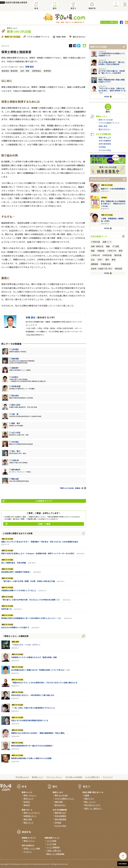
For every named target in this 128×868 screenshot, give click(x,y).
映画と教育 (61, 37)
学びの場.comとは (22, 777)
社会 (93, 260)
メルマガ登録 (51, 841)
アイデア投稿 (51, 844)
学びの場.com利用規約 (74, 777)
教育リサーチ (28, 823)
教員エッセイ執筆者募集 (55, 854)
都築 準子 (16, 423)
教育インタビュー (30, 795)
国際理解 (94, 264)
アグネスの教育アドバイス (38, 37)
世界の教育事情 (105, 144)
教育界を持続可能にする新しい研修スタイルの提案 (31, 758)
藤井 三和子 (16, 405)
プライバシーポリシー (54, 777)
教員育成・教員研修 (10, 71)
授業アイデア (89, 799)
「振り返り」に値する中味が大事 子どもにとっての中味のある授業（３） (31, 600)
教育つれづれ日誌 (12, 37)
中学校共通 (107, 255)
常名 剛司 (15, 396)
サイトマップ (108, 777)
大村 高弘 (15, 442)
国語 (93, 251)
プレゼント (28, 852)
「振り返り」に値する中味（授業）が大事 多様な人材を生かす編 (28, 581)
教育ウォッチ (28, 799)
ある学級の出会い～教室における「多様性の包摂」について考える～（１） (41, 670)
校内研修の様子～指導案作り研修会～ (16, 572)
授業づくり (107, 242)
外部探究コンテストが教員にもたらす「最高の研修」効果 (34, 657)
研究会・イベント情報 (32, 848)
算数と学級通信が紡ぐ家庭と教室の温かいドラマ (111, 81)
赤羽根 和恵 (16, 386)
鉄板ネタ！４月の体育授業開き (113, 189)
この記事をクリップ (27, 501)
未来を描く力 (6, 609)
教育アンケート (29, 841)
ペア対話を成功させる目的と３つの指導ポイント (111, 54)
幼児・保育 (25, 71)
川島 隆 (15, 414)
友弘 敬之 (16, 451)
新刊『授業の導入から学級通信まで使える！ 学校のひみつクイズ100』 (113, 204)
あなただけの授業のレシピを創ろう (15, 627)
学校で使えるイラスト (92, 805)
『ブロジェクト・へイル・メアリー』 (26, 645)
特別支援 (118, 269)
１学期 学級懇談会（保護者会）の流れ (112, 220)
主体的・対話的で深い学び (101, 269)
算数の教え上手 (105, 137)
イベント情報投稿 (53, 847)
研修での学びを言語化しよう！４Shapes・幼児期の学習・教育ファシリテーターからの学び (38, 553)
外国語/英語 (106, 264)
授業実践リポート (30, 816)
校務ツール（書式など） (93, 808)
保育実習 (47, 71)
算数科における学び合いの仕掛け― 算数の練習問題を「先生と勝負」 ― (40, 733)
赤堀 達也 (29, 67)
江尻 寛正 (15, 349)
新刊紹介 (104, 197)
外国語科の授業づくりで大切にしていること (19, 590)
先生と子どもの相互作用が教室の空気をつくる (30, 720)
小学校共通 (95, 242)
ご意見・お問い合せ (54, 851)
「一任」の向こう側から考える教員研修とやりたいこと (33, 708)
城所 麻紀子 (16, 470)
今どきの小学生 (105, 150)
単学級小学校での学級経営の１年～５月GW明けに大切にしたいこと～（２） (32, 618)
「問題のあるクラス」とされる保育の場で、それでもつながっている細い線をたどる (44, 683)
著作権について (38, 777)
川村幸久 (15, 377)
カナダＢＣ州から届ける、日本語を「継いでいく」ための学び (111, 72)
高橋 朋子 (15, 368)
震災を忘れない (79, 37)
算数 (108, 246)
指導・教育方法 (97, 246)
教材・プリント (90, 802)
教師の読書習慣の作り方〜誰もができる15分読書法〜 (32, 746)
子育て (100, 260)
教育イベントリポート (32, 813)
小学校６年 (95, 255)
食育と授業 (28, 819)
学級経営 (101, 251)
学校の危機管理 (105, 141)
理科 (107, 260)
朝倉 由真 (15, 479)
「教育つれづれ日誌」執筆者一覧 (71, 488)
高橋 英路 (15, 359)
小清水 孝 (15, 460)
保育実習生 (36, 71)
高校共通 (118, 255)
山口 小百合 (16, 433)
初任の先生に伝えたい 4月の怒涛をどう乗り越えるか (33, 695)
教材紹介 (27, 805)
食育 (121, 251)
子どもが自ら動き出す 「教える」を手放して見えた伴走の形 (112, 63)
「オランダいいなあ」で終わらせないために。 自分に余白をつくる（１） (112, 90)
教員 (114, 260)
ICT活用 (116, 246)
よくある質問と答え (92, 777)
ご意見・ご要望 (28, 524)
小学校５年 (112, 251)
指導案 (87, 795)
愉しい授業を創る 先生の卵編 (13, 563)
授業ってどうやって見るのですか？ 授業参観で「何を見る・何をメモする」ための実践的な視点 (40, 542)
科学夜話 (102, 147)
